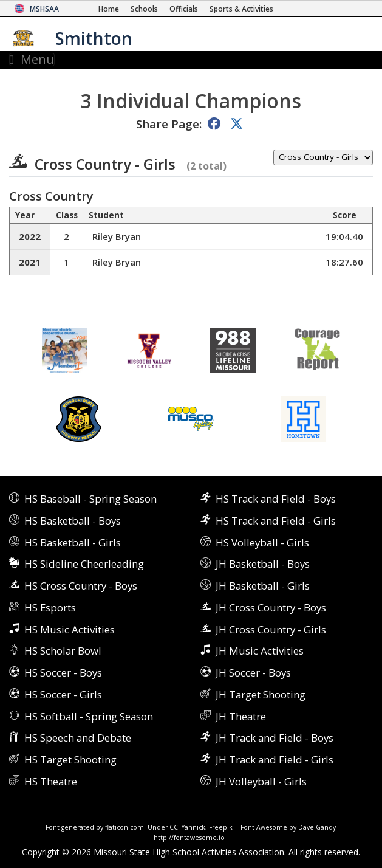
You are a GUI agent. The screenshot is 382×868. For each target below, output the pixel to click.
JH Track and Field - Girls (275, 759)
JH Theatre (241, 716)
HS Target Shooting (70, 759)
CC (174, 827)
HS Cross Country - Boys (81, 586)
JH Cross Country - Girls (271, 629)
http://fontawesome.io (189, 838)
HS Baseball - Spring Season (90, 499)
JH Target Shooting (261, 694)
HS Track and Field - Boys (276, 499)
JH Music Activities (260, 651)
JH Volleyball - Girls (261, 781)
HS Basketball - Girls (73, 542)
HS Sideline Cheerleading (84, 564)
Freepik (221, 827)
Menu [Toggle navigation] (32, 60)
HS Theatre (51, 781)
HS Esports (50, 608)
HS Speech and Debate (78, 738)
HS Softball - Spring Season (89, 716)
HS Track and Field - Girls (276, 521)
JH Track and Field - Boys (275, 738)
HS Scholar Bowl (63, 651)
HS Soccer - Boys (63, 673)
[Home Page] (109, 9)
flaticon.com (124, 827)
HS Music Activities (70, 629)
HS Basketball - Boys (73, 521)
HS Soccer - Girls (63, 694)
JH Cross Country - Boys (271, 608)
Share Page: (169, 124)
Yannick (193, 827)
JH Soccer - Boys (253, 673)
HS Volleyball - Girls (262, 542)
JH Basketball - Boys (263, 564)
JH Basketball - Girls (263, 586)
